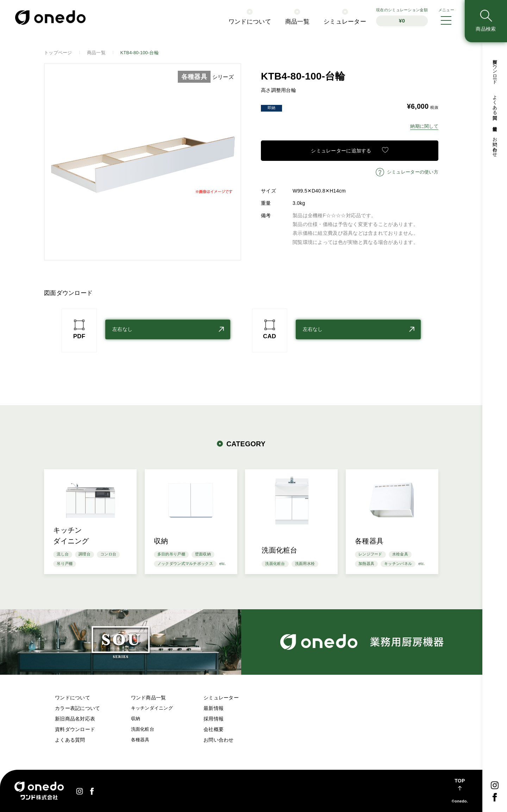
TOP (460, 781)
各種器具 (140, 740)
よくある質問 (70, 740)
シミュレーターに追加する (341, 151)
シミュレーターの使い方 (413, 172)
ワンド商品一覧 (149, 698)
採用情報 (214, 719)
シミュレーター (221, 698)
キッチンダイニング (152, 708)
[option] (143, 162)
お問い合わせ (219, 740)
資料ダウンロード (75, 729)
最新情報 (214, 708)
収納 (136, 719)
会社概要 (214, 729)
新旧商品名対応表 (75, 719)
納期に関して (424, 126)
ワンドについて (73, 698)
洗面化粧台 (143, 729)
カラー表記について (78, 708)
